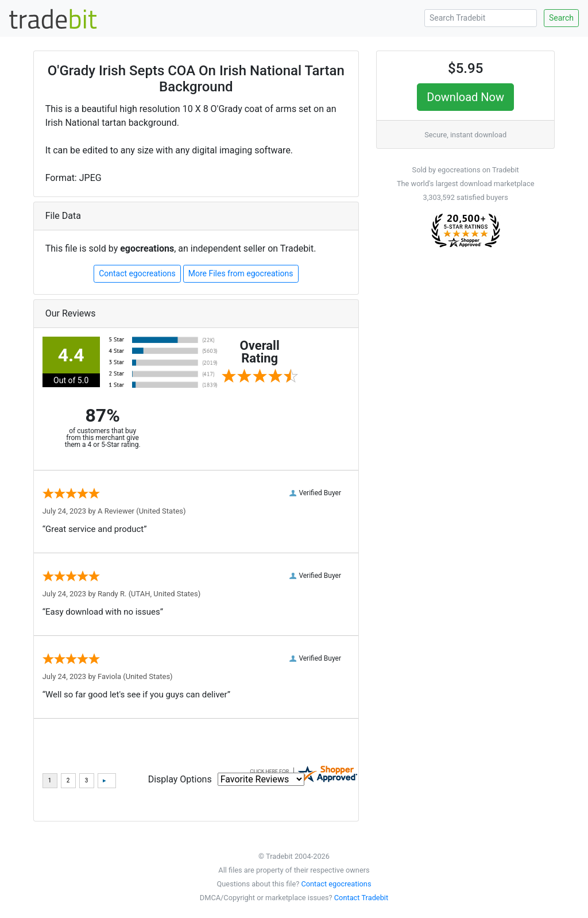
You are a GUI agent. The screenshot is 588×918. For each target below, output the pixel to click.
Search (561, 18)
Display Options (180, 779)
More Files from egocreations (241, 273)
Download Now (465, 97)
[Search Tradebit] (481, 18)
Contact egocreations (137, 273)
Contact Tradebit (361, 898)
